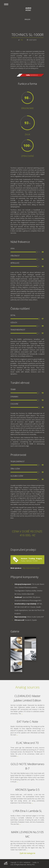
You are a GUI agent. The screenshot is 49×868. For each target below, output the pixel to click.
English (27, 19)
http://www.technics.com (31, 568)
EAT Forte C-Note (27, 722)
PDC (33, 865)
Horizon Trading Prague (31, 558)
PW (22, 40)
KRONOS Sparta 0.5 (27, 790)
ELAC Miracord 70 (27, 743)
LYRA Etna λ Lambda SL (27, 811)
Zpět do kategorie (27, 853)
